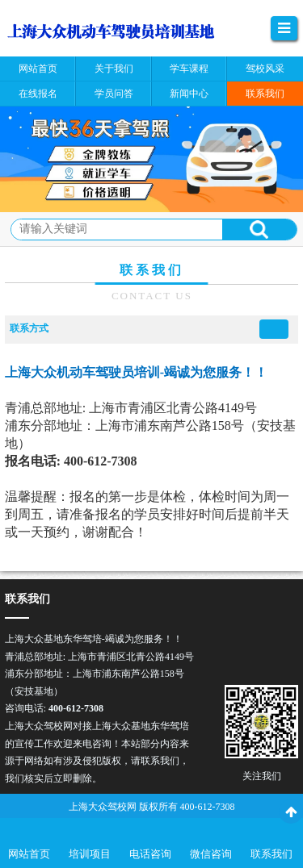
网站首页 (29, 854)
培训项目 (90, 854)
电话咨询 (150, 854)
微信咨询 (211, 854)
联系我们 (271, 854)
